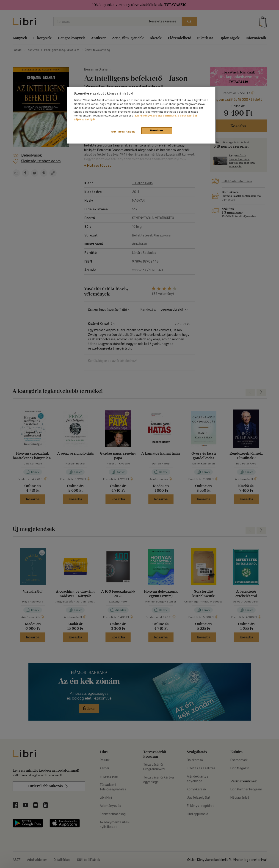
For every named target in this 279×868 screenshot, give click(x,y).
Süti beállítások (123, 132)
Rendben (157, 130)
